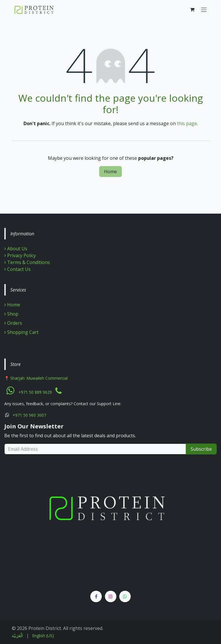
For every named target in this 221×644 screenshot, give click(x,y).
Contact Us (17, 269)
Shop (11, 314)
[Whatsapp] (125, 596)
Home (110, 172)
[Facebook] (96, 596)
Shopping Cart (21, 332)
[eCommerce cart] (192, 9)
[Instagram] (111, 596)
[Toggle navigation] (204, 9)
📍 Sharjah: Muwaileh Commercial (36, 378)
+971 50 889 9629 (35, 392)
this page (187, 123)
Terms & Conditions (27, 262)
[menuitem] (17, 636)
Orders (13, 323)
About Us (17, 249)
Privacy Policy (20, 255)
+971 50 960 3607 (29, 415)
